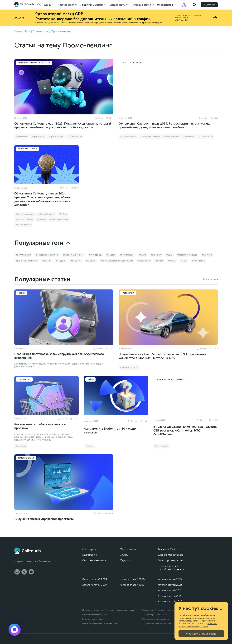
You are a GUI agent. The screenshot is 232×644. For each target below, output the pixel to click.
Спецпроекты (117, 5)
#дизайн (47, 261)
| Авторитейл (128, 293)
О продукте (89, 549)
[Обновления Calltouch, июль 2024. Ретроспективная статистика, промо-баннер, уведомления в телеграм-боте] (168, 87)
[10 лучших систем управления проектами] (64, 482)
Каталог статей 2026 (170, 601)
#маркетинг (144, 261)
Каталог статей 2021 (132, 585)
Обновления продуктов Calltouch (34, 63)
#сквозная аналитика (25, 214)
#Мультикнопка (38, 137)
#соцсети (76, 261)
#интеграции (127, 255)
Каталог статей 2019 (95, 585)
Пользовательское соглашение (156, 619)
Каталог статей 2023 (170, 585)
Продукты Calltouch (92, 5)
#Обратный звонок (128, 137)
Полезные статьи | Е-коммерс (171, 379)
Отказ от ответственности (94, 615)
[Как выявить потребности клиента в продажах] (46, 395)
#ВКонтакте (198, 261)
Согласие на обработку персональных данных (163, 610)
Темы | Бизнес (24, 379)
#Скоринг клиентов (24, 219)
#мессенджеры (161, 446)
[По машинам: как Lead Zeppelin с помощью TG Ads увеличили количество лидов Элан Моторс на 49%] (168, 317)
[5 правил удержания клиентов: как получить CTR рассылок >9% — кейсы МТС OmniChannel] (186, 395)
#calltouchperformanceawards (117, 261)
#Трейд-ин (41, 219)
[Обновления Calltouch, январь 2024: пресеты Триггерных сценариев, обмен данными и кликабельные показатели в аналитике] (46, 165)
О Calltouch (209, 5)
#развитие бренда (187, 255)
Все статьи (210, 279)
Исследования (66, 5)
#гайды (172, 261)
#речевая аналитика (27, 261)
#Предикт (156, 255)
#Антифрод (95, 255)
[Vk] (17, 572)
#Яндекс (61, 261)
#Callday (111, 255)
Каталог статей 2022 (170, 579)
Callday (124, 555)
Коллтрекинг (90, 555)
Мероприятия (165, 5)
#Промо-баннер (75, 137)
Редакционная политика (93, 619)
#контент (207, 255)
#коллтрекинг (23, 255)
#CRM (143, 255)
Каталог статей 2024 (170, 590)
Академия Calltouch (169, 549)
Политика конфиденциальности (156, 624)
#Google (91, 261)
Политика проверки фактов (154, 615)
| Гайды (90, 379)
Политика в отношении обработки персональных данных (108, 610)
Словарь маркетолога (170, 555)
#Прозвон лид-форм (59, 219)
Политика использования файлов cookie (100, 624)
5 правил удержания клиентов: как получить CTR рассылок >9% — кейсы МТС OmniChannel (185, 431)
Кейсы (48, 5)
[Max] (31, 572)
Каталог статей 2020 (132, 579)
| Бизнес (22, 293)
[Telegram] (24, 572)
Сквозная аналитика (94, 560)
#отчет (159, 261)
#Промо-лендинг (56, 137)
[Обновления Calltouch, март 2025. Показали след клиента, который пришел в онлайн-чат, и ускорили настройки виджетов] (64, 87)
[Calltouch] (27, 551)
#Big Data (63, 214)
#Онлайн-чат (22, 137)
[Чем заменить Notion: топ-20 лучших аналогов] (116, 395)
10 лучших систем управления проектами (44, 519)
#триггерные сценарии (150, 137)
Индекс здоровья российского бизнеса (171, 568)
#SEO (169, 255)
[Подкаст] (15, 630)
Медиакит (126, 560)
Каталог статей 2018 (95, 579)
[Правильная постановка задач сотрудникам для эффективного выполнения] (64, 317)
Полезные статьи (141, 5)
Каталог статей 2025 (170, 596)
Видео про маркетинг (170, 560)
